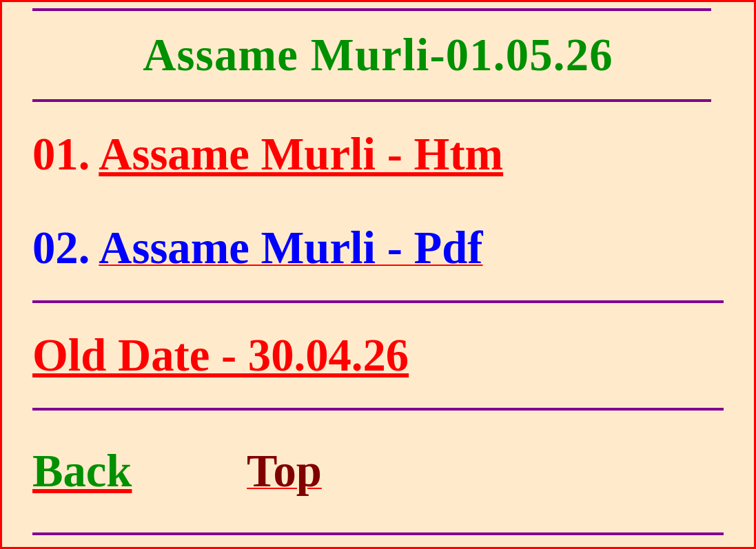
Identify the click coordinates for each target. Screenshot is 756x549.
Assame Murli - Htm (301, 154)
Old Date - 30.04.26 (221, 355)
